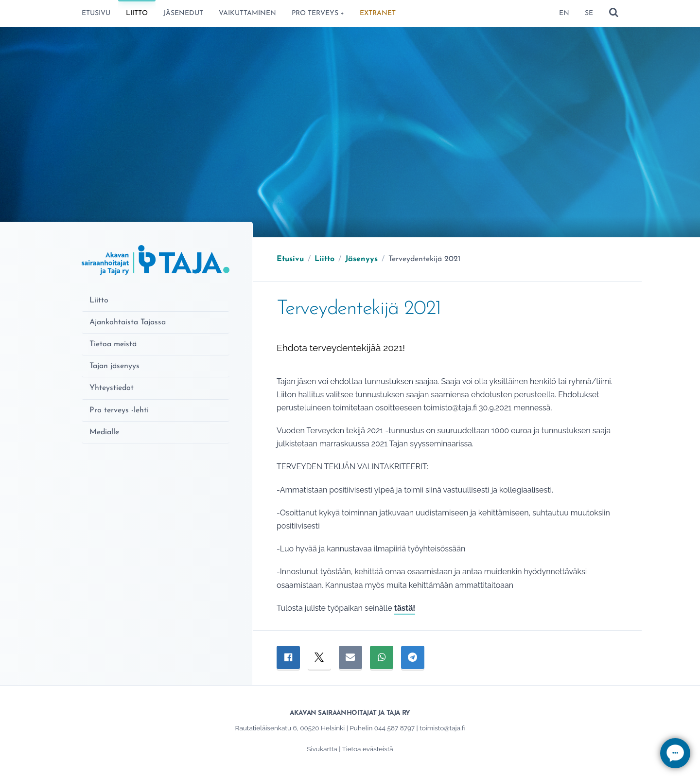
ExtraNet (378, 13)
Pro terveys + (318, 13)
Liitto (137, 13)
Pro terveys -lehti (119, 410)
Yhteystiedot (112, 388)
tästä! (405, 608)
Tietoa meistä (113, 344)
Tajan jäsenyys (114, 366)
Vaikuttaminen (247, 13)
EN (564, 13)
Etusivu (96, 13)
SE (589, 13)
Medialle (104, 432)
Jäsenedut (183, 13)
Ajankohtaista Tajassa (128, 322)
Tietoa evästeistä (367, 749)
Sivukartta (322, 749)
